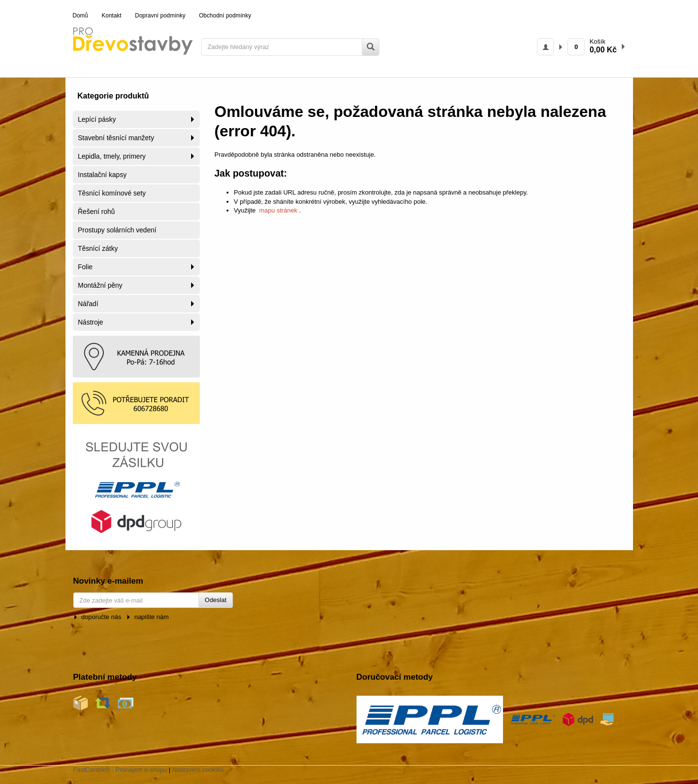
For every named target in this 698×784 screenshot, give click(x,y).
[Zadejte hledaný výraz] (290, 47)
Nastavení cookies (198, 770)
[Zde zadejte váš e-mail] (153, 600)
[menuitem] (81, 16)
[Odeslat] (216, 600)
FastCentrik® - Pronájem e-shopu (120, 770)
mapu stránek (278, 210)
